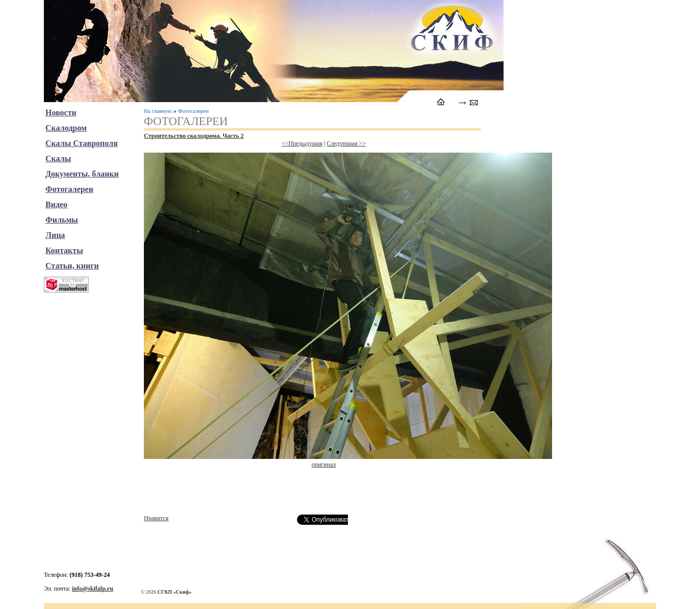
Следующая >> (346, 143)
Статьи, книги (72, 266)
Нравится (156, 518)
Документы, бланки (82, 174)
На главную (158, 111)
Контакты (64, 250)
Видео (56, 204)
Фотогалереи (193, 111)
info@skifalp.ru (93, 589)
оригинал (324, 465)
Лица (55, 235)
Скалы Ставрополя (82, 143)
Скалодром (66, 128)
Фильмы (62, 220)
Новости (61, 113)
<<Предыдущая (302, 143)
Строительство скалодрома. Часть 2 (194, 136)
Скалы (58, 159)
